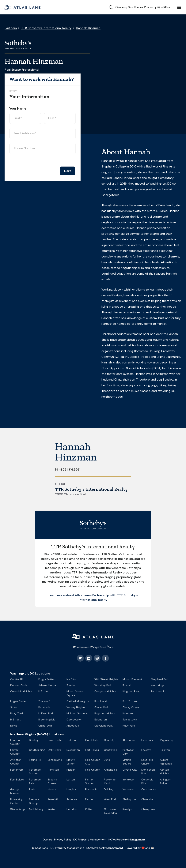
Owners (47, 840)
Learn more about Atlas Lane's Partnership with (83, 595)
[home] (23, 7)
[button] (179, 7)
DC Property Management (90, 840)
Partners (11, 28)
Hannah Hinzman (88, 28)
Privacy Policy (63, 840)
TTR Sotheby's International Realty (46, 28)
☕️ (152, 848)
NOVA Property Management (127, 840)
